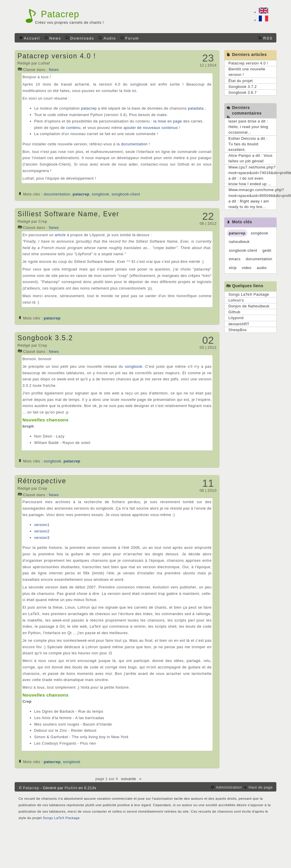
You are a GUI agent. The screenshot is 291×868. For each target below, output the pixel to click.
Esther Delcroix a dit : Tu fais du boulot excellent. (248, 144)
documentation (134, 144)
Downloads (82, 38)
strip (233, 268)
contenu (73, 128)
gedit (267, 250)
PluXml (71, 788)
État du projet (240, 81)
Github (234, 312)
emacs (234, 259)
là (188, 640)
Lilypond (236, 318)
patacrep (89, 108)
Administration (229, 787)
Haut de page (261, 787)
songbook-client (126, 194)
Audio (110, 38)
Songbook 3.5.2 (45, 338)
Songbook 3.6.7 (243, 92)
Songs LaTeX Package (249, 294)
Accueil (32, 38)
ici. (135, 91)
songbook (100, 194)
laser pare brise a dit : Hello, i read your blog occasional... (248, 127)
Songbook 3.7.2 (243, 87)
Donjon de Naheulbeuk (249, 306)
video (247, 268)
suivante (129, 779)
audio (262, 268)
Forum (132, 38)
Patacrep (60, 14)
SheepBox (238, 330)
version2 (42, 531)
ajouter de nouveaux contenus (151, 128)
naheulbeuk (239, 242)
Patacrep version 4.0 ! (57, 56)
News (55, 38)
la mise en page (168, 121)
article (60, 235)
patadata (196, 108)
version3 (42, 538)
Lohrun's (236, 300)
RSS (268, 38)
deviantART (239, 324)
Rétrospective (42, 481)
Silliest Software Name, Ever (69, 214)
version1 (42, 525)
